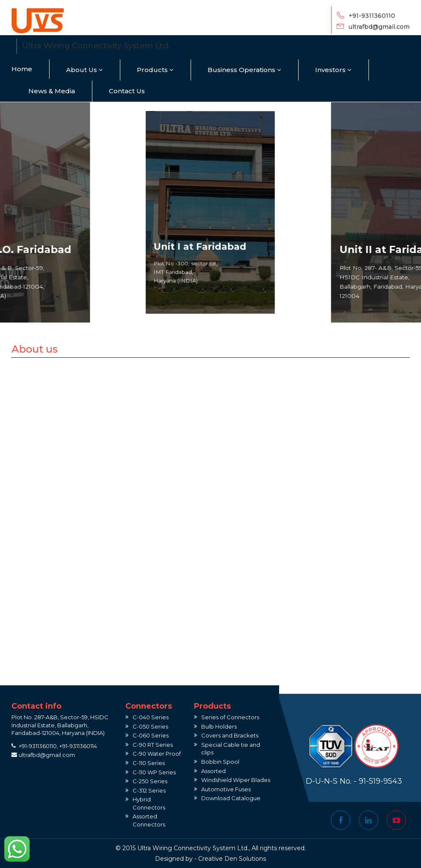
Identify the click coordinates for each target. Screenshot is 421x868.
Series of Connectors (230, 717)
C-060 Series (151, 735)
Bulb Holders (219, 726)
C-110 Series (149, 763)
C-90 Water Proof (157, 754)
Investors (333, 70)
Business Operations (244, 70)
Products (155, 70)
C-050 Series (150, 726)
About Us (84, 70)
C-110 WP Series (154, 772)
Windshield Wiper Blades (236, 780)
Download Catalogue (231, 798)
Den (231, 859)
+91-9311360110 (372, 16)
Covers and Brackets (230, 735)
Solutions (252, 859)
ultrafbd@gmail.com (379, 27)
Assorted (213, 771)
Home (22, 69)
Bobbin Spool (220, 762)
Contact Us (127, 91)
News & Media (52, 91)
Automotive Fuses (226, 789)
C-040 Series (151, 717)
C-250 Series (150, 781)
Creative (210, 859)
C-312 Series (149, 790)
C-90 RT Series (153, 745)
